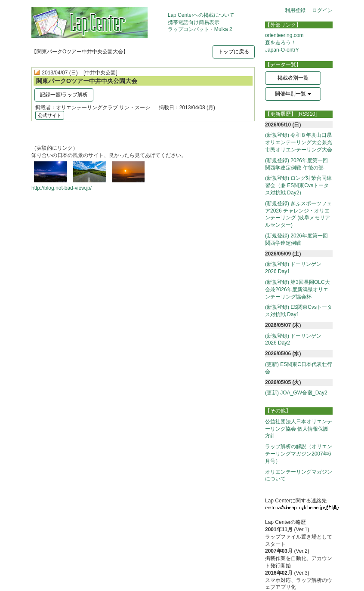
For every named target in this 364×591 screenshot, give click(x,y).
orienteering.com (284, 35)
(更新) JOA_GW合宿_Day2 (296, 393)
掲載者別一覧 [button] (293, 78)
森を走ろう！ (281, 43)
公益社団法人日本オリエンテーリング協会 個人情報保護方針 (299, 429)
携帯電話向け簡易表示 (194, 22)
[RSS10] (307, 114)
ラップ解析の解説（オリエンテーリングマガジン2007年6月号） (299, 454)
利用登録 (295, 10)
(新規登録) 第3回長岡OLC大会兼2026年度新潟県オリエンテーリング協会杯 (298, 289)
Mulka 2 (223, 29)
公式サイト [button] (50, 115)
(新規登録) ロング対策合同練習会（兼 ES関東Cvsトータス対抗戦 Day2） (298, 185)
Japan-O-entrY (282, 50)
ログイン (322, 10)
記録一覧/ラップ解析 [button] (64, 95)
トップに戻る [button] (234, 52)
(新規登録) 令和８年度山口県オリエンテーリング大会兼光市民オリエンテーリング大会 (299, 142)
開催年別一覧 (293, 94)
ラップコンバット (188, 29)
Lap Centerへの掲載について (201, 15)
